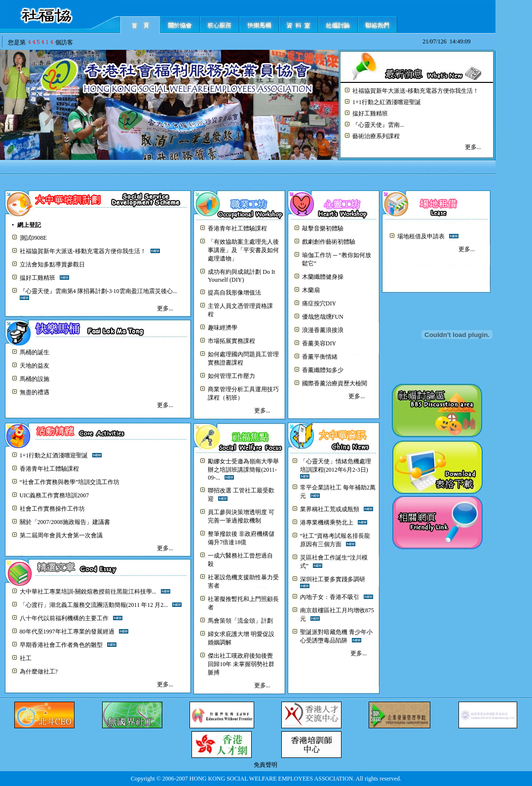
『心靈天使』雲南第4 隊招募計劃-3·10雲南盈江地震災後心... (98, 291)
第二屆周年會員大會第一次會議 (61, 535)
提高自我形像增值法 (234, 293)
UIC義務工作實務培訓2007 (55, 495)
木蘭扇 (311, 290)
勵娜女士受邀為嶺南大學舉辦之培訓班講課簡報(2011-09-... (243, 469)
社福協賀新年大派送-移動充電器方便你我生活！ (416, 91)
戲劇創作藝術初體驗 (329, 242)
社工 (26, 658)
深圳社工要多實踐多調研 (333, 579)
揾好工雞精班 (370, 113)
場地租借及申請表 (421, 236)
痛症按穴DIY (319, 303)
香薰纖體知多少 (323, 370)
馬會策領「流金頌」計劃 (240, 621)
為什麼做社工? (39, 672)
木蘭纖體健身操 (323, 277)
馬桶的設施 (35, 379)
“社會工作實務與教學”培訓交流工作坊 (70, 482)
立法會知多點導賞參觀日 (52, 264)
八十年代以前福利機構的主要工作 (64, 618)
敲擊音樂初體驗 (323, 228)
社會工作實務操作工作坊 (52, 509)
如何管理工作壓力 (231, 376)
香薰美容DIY (319, 343)
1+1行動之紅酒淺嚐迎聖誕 (387, 102)
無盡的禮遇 (35, 392)
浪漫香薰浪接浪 (323, 330)
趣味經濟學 (223, 328)
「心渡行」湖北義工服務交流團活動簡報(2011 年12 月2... (94, 605)
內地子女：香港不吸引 (330, 597)
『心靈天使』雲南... (378, 125)
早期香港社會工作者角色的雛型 (61, 645)
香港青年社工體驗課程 (237, 228)
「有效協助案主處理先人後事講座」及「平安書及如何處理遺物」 (243, 250)
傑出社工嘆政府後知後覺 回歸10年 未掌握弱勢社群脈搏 (241, 664)
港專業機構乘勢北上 (327, 523)
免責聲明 (266, 765)
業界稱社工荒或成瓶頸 (330, 509)
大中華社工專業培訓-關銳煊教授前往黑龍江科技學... (88, 592)
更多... (473, 147)
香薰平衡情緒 (320, 357)
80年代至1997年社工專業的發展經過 (67, 632)
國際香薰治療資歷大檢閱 (335, 383)
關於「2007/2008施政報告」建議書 (65, 522)
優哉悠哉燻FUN (323, 317)
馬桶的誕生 (35, 352)
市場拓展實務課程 (231, 341)
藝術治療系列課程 (376, 136)
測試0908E (33, 238)
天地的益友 (35, 366)
